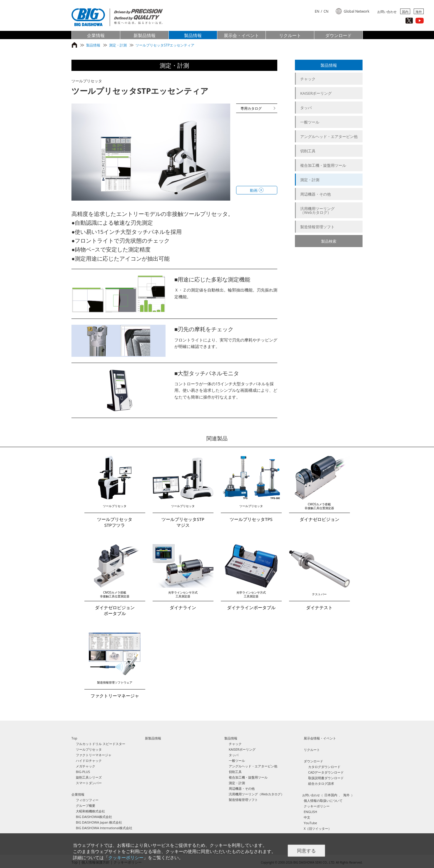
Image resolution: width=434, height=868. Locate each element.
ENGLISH (310, 812)
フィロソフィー (87, 800)
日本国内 (331, 795)
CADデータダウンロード (326, 772)
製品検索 (329, 241)
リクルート (312, 750)
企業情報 (78, 794)
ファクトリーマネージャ (94, 755)
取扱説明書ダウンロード (326, 778)
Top (74, 738)
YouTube (310, 823)
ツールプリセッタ (89, 749)
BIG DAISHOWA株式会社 (94, 817)
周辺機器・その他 (316, 194)
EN (317, 11)
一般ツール (310, 122)
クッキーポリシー (317, 806)
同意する (306, 851)
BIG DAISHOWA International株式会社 (104, 828)
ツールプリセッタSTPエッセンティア (165, 45)
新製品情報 (153, 738)
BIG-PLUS (83, 772)
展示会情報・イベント (320, 738)
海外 (419, 12)
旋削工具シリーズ (89, 777)
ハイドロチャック (89, 760)
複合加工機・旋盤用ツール (323, 165)
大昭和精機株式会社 (90, 811)
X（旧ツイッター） (318, 828)
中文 (307, 817)
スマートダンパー (89, 783)
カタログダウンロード (324, 767)
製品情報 (93, 45)
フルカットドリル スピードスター (101, 744)
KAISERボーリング (316, 93)
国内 (405, 12)
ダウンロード (313, 761)
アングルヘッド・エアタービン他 (329, 136)
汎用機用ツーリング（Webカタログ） (317, 210)
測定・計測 (118, 45)
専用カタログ (251, 108)
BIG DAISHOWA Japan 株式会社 (99, 822)
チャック (308, 79)
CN (326, 11)
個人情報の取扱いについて (323, 800)
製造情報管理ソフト (317, 227)
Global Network (357, 11)
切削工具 (308, 151)
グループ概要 (86, 805)
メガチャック (86, 766)
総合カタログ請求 (321, 783)
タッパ (306, 108)
